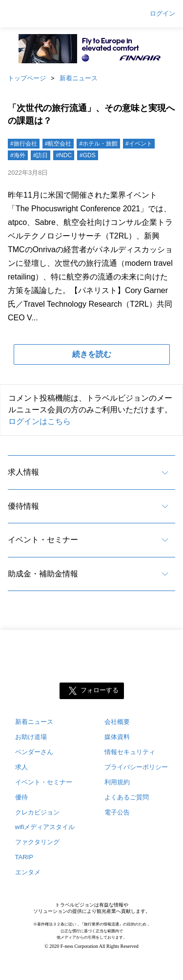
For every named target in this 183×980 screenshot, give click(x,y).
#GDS (88, 155)
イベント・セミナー (43, 540)
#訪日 (41, 155)
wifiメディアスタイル (45, 827)
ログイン (163, 14)
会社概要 (117, 722)
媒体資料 (117, 737)
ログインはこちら (40, 421)
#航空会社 (58, 144)
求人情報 (23, 472)
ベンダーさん (34, 752)
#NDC (64, 155)
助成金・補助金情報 (43, 574)
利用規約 (117, 782)
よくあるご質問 (127, 797)
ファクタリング (37, 842)
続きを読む (92, 354)
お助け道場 (31, 737)
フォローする (100, 690)
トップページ (27, 78)
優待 (21, 797)
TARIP (24, 857)
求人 (21, 767)
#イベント (139, 144)
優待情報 (23, 506)
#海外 (18, 155)
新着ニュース (79, 78)
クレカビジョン (37, 812)
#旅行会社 (24, 144)
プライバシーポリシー (136, 767)
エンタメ (28, 872)
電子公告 (117, 812)
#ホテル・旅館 (98, 144)
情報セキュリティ (130, 752)
